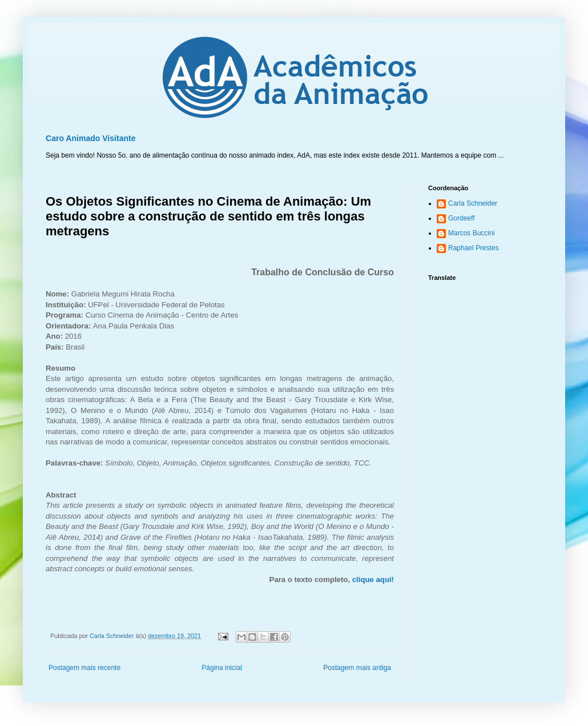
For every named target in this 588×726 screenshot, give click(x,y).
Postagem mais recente (84, 668)
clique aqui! (373, 579)
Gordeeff (461, 218)
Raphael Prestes (474, 248)
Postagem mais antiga (357, 668)
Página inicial (222, 668)
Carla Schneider (473, 203)
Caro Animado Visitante (91, 138)
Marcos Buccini (471, 233)
